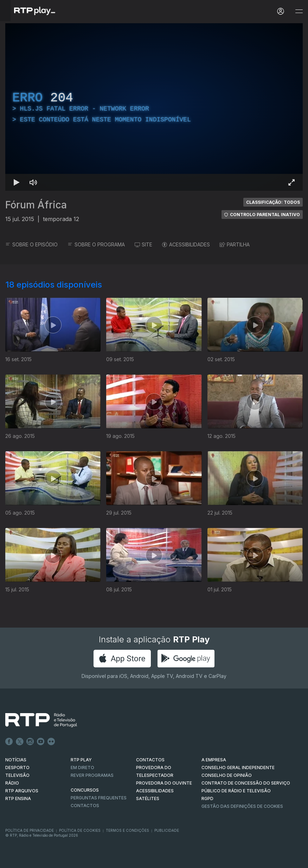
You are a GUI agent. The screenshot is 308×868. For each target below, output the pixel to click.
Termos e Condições (127, 830)
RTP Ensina (18, 798)
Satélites (148, 798)
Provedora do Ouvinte (164, 783)
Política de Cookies (80, 830)
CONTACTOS (150, 760)
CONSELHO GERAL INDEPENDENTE (238, 768)
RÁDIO (12, 783)
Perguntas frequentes (99, 798)
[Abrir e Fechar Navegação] (299, 11)
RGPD (207, 798)
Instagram (30, 742)
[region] (154, 107)
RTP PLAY (81, 760)
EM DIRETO (82, 768)
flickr (51, 742)
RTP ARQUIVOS (22, 791)
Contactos (85, 806)
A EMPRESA (214, 760)
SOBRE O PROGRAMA (96, 244)
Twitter (20, 742)
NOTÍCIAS (16, 760)
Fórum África (36, 205)
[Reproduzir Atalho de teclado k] (17, 182)
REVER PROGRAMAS (92, 775)
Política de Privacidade (30, 830)
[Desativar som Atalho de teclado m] (33, 182)
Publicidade (167, 830)
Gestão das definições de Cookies (242, 806)
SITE (143, 244)
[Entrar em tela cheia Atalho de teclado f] (291, 182)
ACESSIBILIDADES (186, 244)
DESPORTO (17, 768)
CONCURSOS (85, 790)
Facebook (9, 742)
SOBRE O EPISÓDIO (31, 244)
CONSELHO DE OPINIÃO (227, 775)
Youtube (41, 742)
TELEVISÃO (17, 775)
